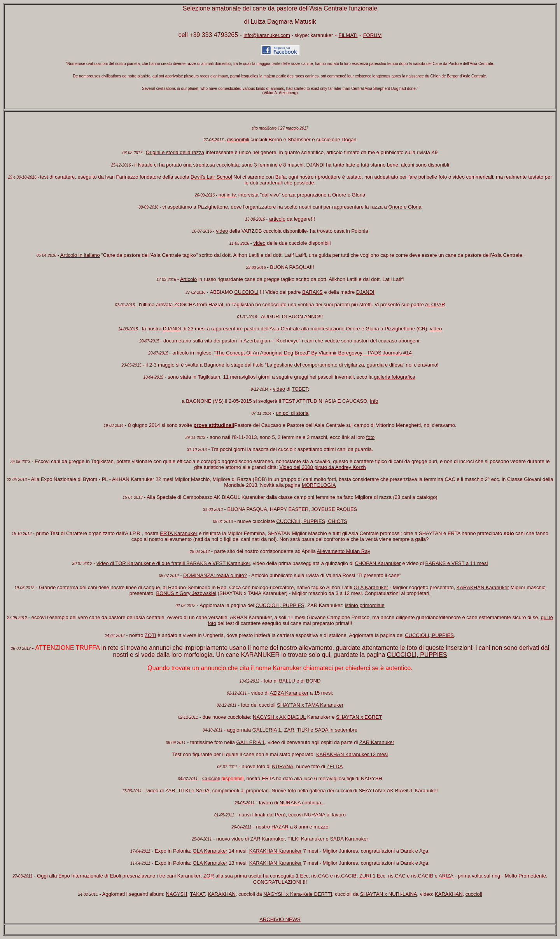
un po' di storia (292, 413)
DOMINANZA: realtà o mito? (215, 575)
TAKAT (198, 894)
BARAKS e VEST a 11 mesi (457, 563)
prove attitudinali (214, 425)
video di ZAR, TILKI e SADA (178, 791)
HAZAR (280, 827)
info (374, 401)
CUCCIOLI (246, 292)
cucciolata (227, 165)
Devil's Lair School (211, 177)
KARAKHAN (222, 894)
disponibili (238, 140)
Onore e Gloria (405, 207)
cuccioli (344, 791)
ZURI (365, 876)
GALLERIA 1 (267, 730)
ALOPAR (435, 305)
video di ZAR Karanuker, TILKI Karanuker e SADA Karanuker (300, 839)
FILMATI (348, 35)
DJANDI (365, 292)
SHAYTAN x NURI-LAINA (389, 894)
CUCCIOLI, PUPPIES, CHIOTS (312, 521)
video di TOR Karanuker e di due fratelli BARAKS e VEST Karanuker (173, 563)
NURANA (283, 766)
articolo (277, 219)
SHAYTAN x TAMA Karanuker (310, 705)
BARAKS (312, 292)
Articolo (188, 279)
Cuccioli (211, 778)
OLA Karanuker (371, 587)
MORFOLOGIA (319, 485)
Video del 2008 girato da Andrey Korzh (322, 467)
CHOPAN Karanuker (378, 563)
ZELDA (335, 766)
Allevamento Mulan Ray (344, 551)
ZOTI (150, 635)
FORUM (373, 35)
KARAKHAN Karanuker (483, 587)
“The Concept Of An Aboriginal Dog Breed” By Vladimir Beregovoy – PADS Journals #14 (313, 353)
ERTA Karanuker (178, 533)
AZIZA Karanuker (289, 693)
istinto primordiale (365, 605)
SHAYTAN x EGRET (359, 717)
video (222, 231)
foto (371, 437)
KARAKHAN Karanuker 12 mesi (352, 754)
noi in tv (227, 195)
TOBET (300, 389)
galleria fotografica (395, 377)
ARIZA (446, 876)
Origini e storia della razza (175, 152)
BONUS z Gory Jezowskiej (186, 593)
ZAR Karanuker (377, 742)
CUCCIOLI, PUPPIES (280, 605)
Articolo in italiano (80, 255)
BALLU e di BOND (300, 681)
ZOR (209, 876)
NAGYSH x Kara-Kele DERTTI (298, 894)
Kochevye (288, 341)
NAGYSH (177, 894)
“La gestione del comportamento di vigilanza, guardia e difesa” (334, 365)
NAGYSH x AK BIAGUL (279, 717)
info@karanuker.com (267, 35)
